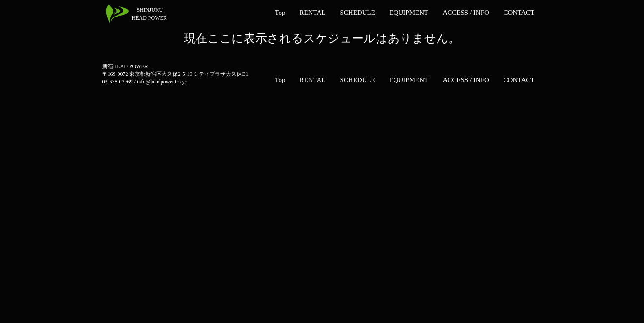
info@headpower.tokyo (162, 82)
